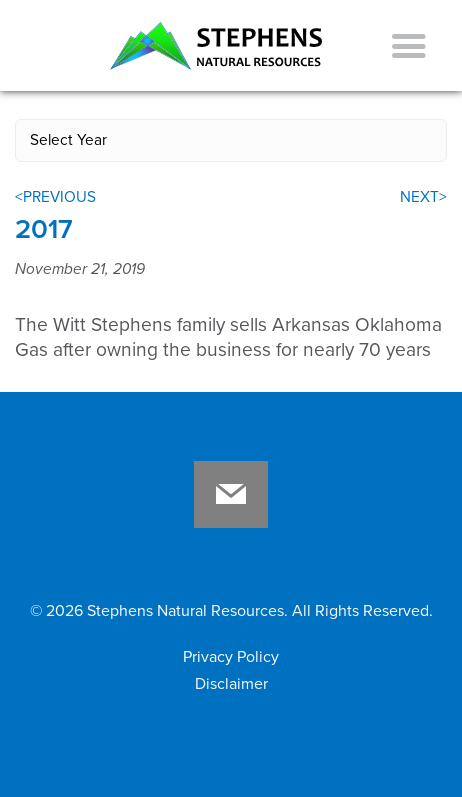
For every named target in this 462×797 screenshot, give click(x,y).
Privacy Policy (231, 657)
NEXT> (423, 197)
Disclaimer (231, 684)
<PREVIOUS (55, 197)
